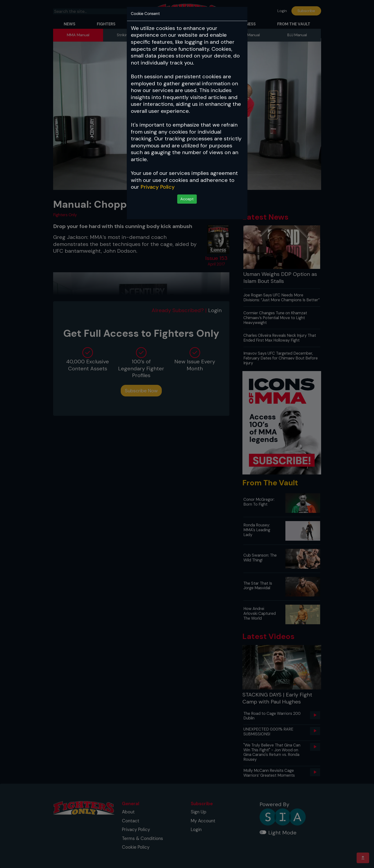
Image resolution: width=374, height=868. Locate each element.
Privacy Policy (158, 187)
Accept (187, 199)
